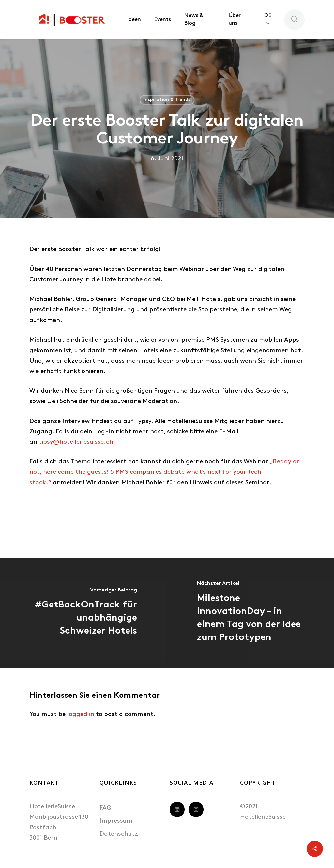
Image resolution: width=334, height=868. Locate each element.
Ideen (134, 19)
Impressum (116, 821)
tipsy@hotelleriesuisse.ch (76, 442)
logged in (81, 715)
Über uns (235, 19)
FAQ (106, 808)
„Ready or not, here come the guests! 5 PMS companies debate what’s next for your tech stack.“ (164, 472)
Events (162, 19)
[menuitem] (271, 20)
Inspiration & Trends (167, 100)
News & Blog (194, 19)
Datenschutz (119, 834)
